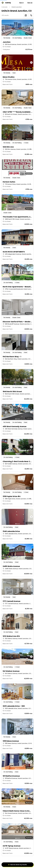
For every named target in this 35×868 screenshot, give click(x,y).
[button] (17, 36)
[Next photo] (29, 28)
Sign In (21, 3)
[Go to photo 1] (16, 34)
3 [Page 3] (22, 864)
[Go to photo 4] (19, 34)
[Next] (26, 864)
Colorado (4, 7)
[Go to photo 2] (17, 34)
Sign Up (30, 3)
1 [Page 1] (13, 864)
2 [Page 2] (17, 864)
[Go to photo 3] (18, 34)
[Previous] (9, 864)
